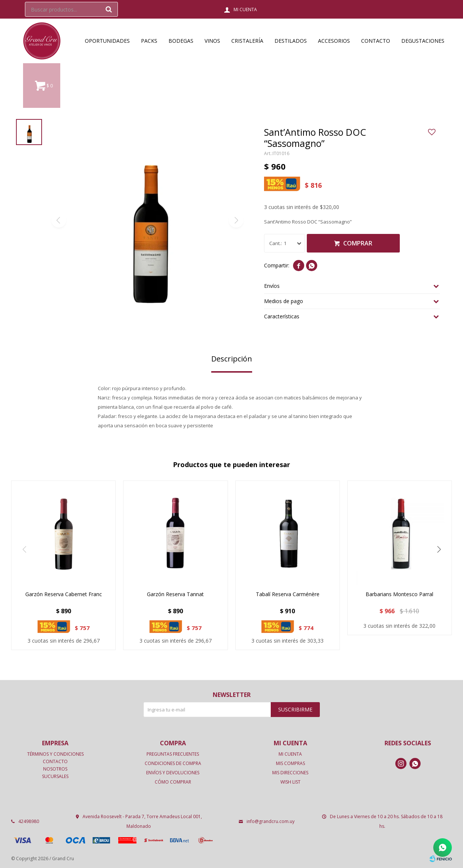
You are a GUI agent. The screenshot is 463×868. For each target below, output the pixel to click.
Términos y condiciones (55, 754)
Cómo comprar (173, 782)
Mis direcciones (290, 773)
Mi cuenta (290, 754)
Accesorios (334, 41)
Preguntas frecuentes (173, 754)
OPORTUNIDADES (107, 41)
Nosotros (55, 769)
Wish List (290, 782)
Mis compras (290, 763)
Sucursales (55, 776)
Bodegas (181, 41)
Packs (149, 41)
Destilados (291, 41)
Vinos (212, 41)
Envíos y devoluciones (173, 773)
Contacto (376, 41)
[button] (439, 549)
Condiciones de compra (173, 763)
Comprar (358, 243)
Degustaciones (423, 41)
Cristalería (247, 41)
